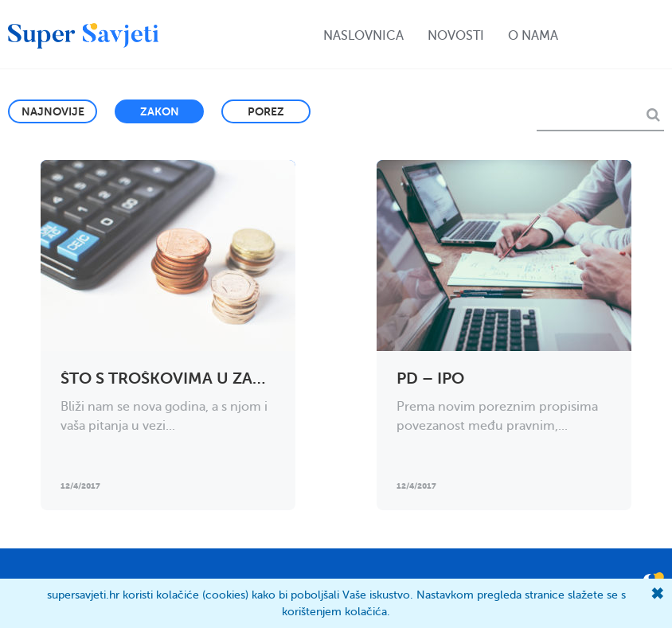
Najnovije (53, 111)
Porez (266, 111)
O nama (533, 36)
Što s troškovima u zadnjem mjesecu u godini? (267, 378)
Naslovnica (363, 36)
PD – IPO (430, 378)
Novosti (456, 36)
